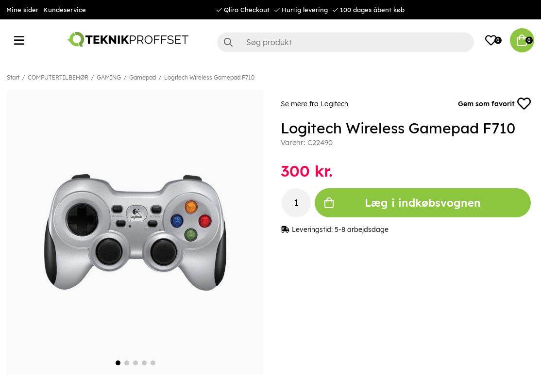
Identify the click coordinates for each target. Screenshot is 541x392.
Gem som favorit (494, 104)
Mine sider (22, 10)
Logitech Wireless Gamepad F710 (209, 77)
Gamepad (143, 77)
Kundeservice (65, 10)
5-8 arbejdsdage (362, 229)
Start (13, 77)
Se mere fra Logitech (314, 104)
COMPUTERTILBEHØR (58, 77)
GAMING (109, 77)
